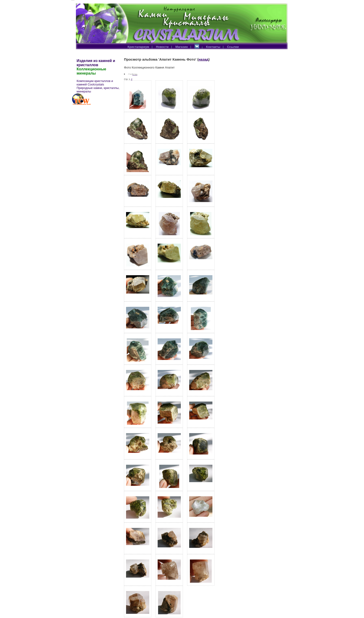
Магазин (182, 47)
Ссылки (233, 47)
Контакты (213, 47)
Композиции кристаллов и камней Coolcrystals (95, 83)
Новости (162, 47)
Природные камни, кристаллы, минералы (98, 90)
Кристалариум (138, 47)
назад (203, 59)
